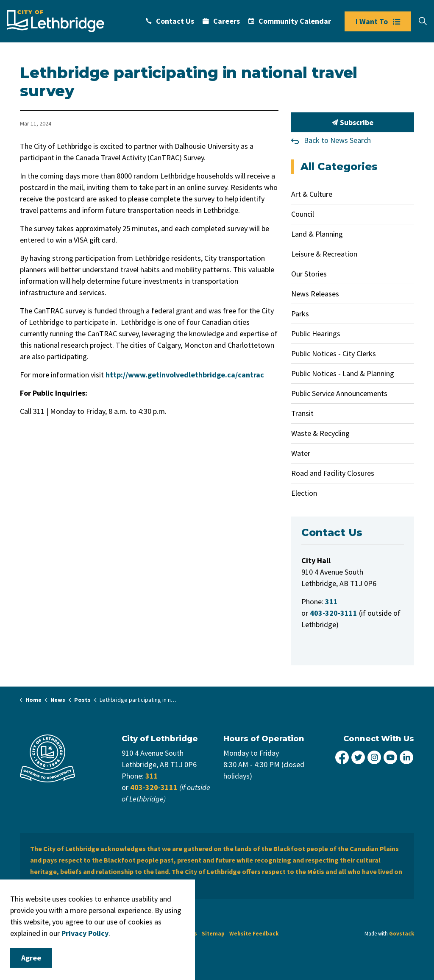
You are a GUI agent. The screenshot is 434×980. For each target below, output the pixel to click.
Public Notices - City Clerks (334, 353)
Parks (300, 314)
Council (303, 214)
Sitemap (213, 934)
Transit (302, 413)
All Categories (339, 166)
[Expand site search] (423, 21)
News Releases (315, 294)
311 (152, 776)
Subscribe (353, 122)
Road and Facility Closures (333, 473)
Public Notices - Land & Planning (343, 373)
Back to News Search (337, 140)
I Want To (378, 21)
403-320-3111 (154, 787)
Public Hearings (316, 334)
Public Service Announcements (339, 393)
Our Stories (309, 274)
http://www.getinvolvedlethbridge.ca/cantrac (185, 375)
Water (301, 453)
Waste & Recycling (320, 433)
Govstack (402, 934)
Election (304, 493)
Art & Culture (312, 194)
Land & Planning (317, 234)
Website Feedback (254, 934)
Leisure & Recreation (324, 254)
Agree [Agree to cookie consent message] (31, 958)
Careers (221, 21)
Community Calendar (290, 21)
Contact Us (170, 21)
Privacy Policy (85, 933)
